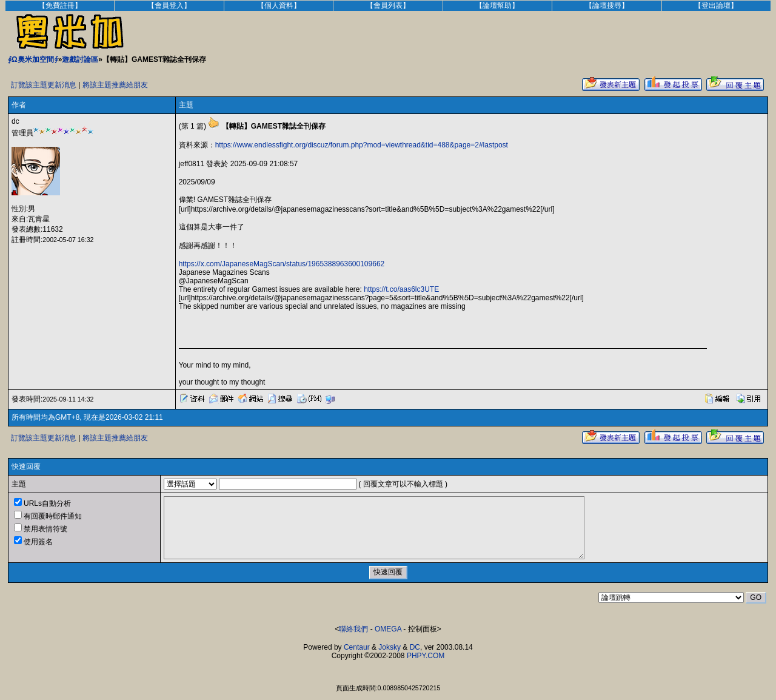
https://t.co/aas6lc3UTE (401, 289)
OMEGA (388, 629)
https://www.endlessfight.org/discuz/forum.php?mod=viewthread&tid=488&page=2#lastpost (362, 145)
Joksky (390, 647)
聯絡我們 (353, 629)
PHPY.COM (426, 656)
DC (415, 647)
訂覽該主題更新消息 (44, 85)
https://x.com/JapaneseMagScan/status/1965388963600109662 (282, 264)
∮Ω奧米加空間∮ (33, 59)
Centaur (357, 647)
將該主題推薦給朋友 (115, 85)
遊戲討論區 (80, 59)
